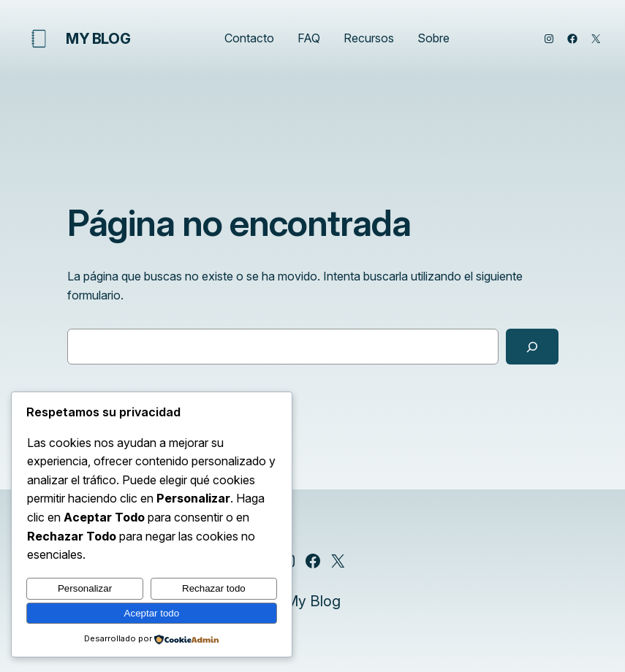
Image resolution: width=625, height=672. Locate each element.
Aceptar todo (152, 613)
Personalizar (85, 588)
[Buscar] (532, 347)
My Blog (98, 39)
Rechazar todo (214, 588)
